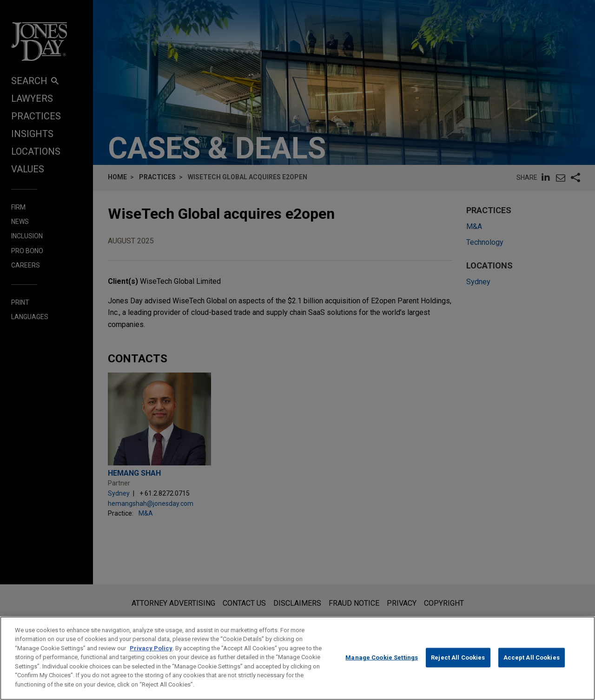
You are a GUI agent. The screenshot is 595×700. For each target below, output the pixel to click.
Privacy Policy (151, 661)
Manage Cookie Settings (382, 671)
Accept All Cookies (532, 671)
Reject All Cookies (458, 671)
